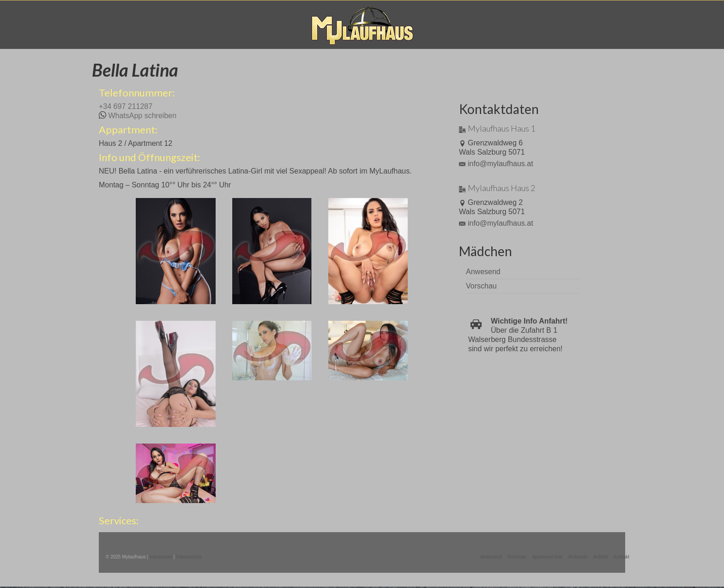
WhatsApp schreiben (142, 116)
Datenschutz (189, 557)
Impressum (160, 557)
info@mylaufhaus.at (496, 164)
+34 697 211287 (126, 106)
